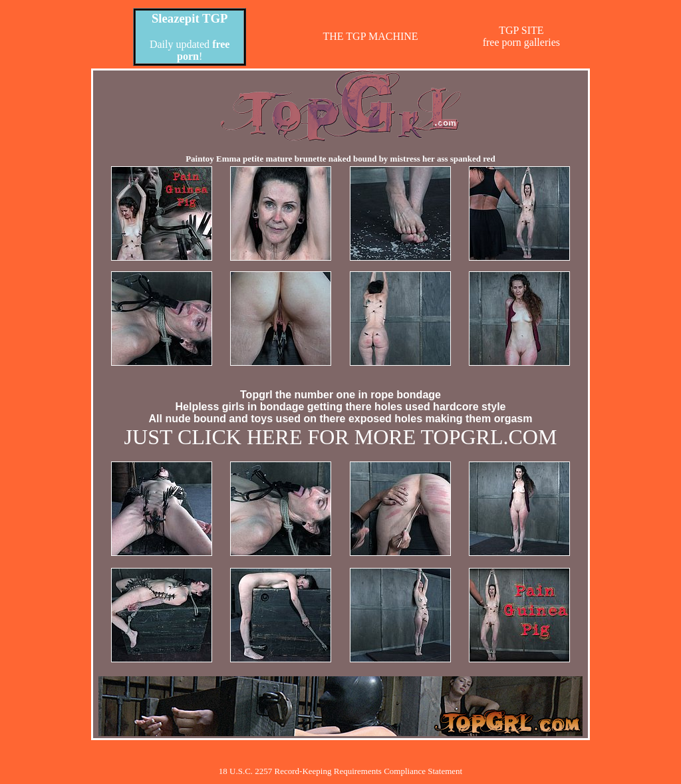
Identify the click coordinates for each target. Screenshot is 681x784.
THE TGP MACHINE (370, 36)
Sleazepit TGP (190, 18)
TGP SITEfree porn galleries (521, 36)
